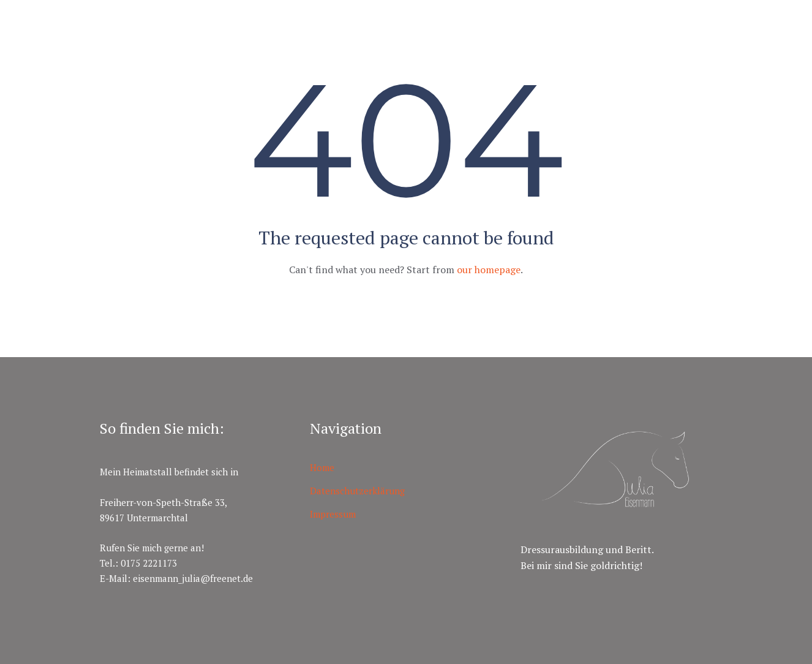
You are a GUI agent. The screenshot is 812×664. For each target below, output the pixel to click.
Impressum (333, 514)
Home (322, 467)
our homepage (489, 270)
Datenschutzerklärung (357, 491)
